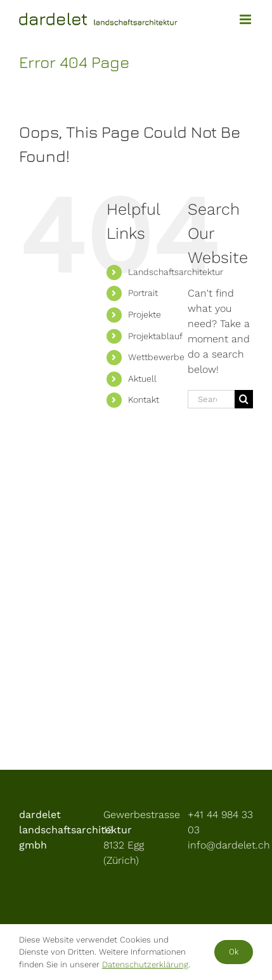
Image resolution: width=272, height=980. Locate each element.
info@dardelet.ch (229, 845)
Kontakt (144, 399)
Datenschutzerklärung (145, 964)
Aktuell (142, 379)
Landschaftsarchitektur (176, 272)
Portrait (143, 293)
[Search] (244, 399)
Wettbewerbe (156, 357)
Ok (234, 952)
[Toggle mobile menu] (246, 19)
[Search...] (211, 399)
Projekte (145, 314)
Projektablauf (155, 336)
